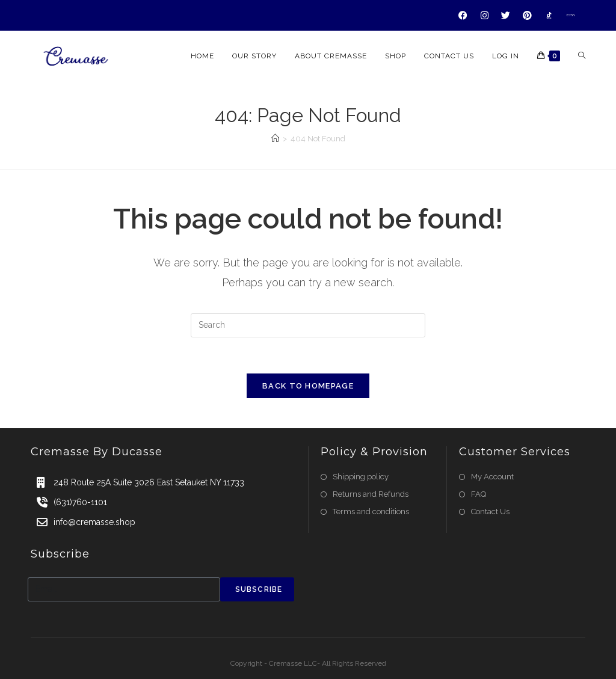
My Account (492, 477)
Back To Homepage (308, 386)
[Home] (275, 139)
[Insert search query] (308, 325)
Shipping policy (361, 477)
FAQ (479, 494)
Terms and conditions (371, 512)
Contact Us (490, 512)
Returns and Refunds (371, 494)
